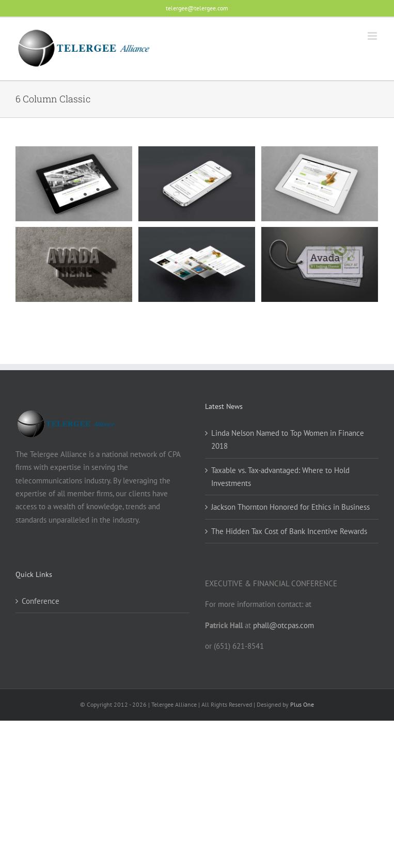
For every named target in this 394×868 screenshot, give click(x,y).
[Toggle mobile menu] (373, 36)
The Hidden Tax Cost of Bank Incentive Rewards (289, 531)
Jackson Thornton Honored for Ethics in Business (290, 507)
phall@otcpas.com (283, 625)
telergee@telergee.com (197, 8)
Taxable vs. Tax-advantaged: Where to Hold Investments (280, 477)
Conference (41, 601)
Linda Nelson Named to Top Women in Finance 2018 (288, 439)
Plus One (302, 704)
